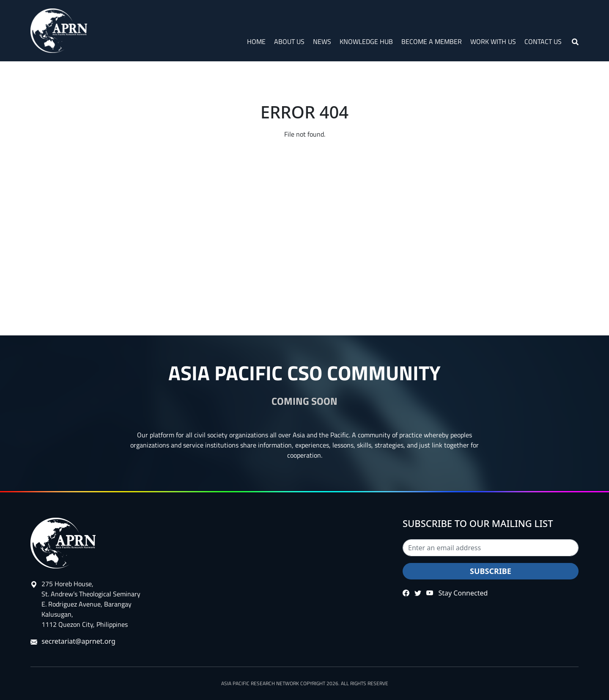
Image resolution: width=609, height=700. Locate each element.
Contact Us (543, 41)
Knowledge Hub (366, 41)
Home (256, 41)
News (322, 41)
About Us (289, 41)
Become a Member (432, 41)
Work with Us (493, 41)
